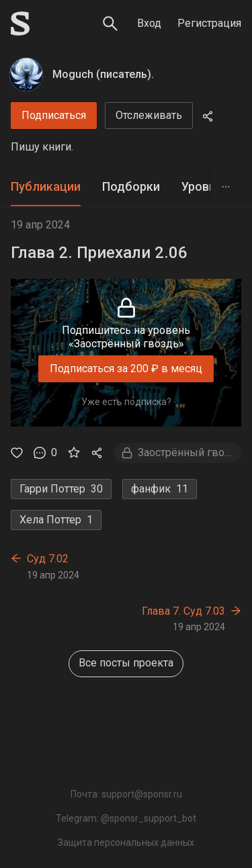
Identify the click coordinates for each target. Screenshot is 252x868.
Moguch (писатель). (103, 74)
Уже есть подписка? (126, 402)
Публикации (46, 186)
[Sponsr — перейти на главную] (20, 24)
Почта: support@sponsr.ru (126, 794)
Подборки (131, 186)
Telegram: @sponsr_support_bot (126, 818)
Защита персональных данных (126, 842)
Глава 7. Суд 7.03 (183, 611)
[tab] (46, 187)
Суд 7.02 (48, 559)
